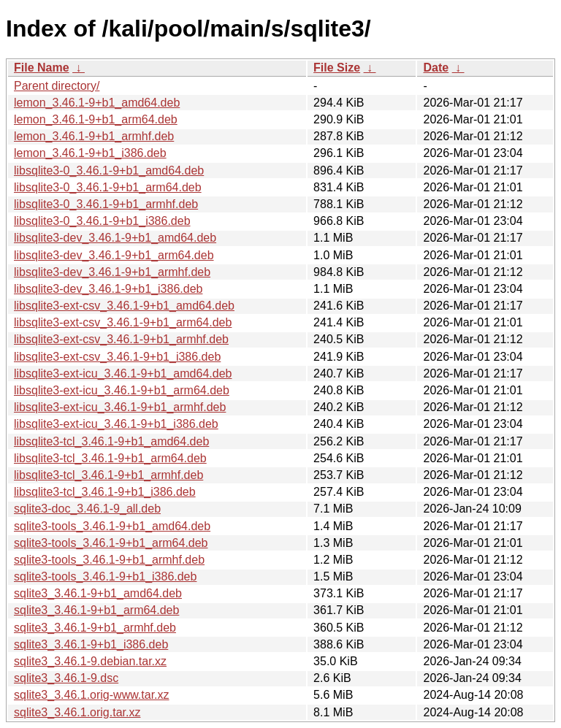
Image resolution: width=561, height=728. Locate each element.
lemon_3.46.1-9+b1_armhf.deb (94, 136)
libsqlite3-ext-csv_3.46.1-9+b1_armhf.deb (121, 339)
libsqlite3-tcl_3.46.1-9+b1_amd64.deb (111, 441)
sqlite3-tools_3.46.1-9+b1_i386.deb (105, 576)
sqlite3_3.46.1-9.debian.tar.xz (90, 661)
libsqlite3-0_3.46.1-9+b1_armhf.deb (106, 204)
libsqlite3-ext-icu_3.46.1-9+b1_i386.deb (116, 424)
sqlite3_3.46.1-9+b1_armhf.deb (95, 628)
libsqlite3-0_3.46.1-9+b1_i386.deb (102, 221)
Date (436, 68)
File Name (42, 68)
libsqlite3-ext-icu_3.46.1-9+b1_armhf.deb (120, 407)
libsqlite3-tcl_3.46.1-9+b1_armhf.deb (108, 475)
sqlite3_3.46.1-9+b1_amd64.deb (98, 593)
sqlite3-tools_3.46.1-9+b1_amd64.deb (112, 526)
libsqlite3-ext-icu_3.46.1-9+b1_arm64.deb (122, 390)
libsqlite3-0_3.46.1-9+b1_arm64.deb (108, 187)
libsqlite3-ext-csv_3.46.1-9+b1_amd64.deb (124, 306)
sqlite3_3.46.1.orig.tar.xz (77, 712)
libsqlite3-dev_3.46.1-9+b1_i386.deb (108, 289)
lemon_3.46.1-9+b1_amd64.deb (97, 103)
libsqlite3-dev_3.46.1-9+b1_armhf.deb (112, 272)
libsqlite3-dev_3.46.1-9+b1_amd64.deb (115, 238)
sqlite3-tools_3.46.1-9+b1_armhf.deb (109, 560)
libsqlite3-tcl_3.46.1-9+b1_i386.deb (105, 492)
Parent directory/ (57, 86)
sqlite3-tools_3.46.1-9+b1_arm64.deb (111, 543)
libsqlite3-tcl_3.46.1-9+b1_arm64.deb (110, 458)
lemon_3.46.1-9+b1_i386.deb (90, 153)
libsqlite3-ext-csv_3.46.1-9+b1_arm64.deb (123, 322)
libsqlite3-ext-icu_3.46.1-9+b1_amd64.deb (123, 373)
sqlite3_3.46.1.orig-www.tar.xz (92, 695)
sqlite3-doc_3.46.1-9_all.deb (87, 509)
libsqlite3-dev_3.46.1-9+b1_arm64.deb (114, 255)
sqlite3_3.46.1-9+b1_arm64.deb (96, 610)
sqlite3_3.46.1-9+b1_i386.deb (91, 644)
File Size (337, 68)
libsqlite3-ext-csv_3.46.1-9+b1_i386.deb (117, 357)
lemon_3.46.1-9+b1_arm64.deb (96, 119)
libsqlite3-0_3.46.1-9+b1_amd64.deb (109, 170)
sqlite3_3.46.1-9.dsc (66, 678)
